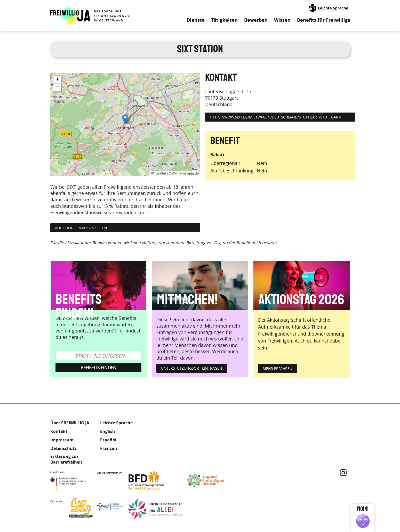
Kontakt (59, 431)
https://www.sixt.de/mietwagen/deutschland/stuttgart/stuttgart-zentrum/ (276, 120)
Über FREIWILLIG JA (70, 423)
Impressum (62, 440)
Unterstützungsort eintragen (192, 368)
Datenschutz (63, 448)
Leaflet (158, 173)
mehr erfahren (278, 368)
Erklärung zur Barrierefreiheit (66, 459)
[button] (125, 119)
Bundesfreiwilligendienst (154, 481)
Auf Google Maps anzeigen (81, 228)
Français (109, 448)
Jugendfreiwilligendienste (213, 481)
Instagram (343, 473)
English (108, 431)
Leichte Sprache (329, 8)
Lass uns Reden (96, 509)
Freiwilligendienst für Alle (155, 509)
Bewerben (256, 20)
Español (108, 440)
